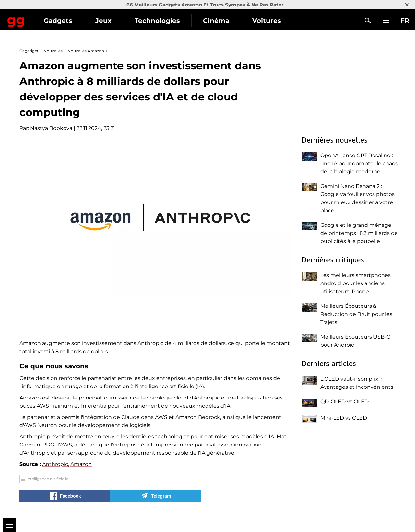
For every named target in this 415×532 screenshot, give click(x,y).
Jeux (159, 21)
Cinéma (271, 21)
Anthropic (55, 464)
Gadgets (113, 21)
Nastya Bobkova (51, 128)
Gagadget (44, 18)
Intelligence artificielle (47, 479)
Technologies (212, 21)
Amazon (81, 464)
